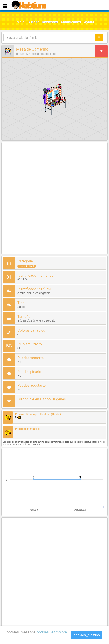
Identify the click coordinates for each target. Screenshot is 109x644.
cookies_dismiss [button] (87, 635)
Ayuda (89, 22)
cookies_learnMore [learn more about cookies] (52, 632)
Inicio (20, 22)
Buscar (33, 22)
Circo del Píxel (27, 266)
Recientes (50, 22)
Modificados (71, 22)
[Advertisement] (54, 199)
